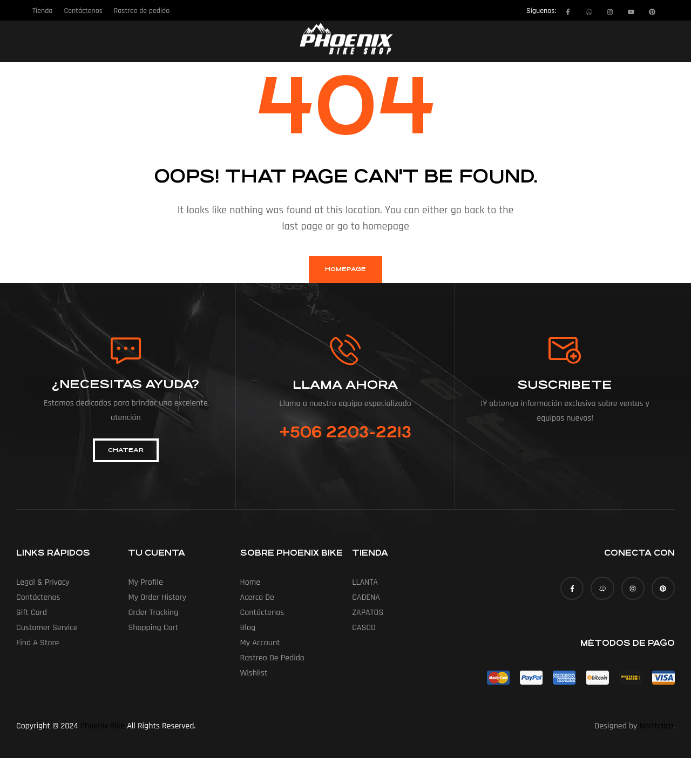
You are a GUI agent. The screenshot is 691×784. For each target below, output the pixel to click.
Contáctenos (38, 597)
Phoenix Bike (103, 726)
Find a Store (38, 643)
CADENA (366, 597)
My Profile (145, 582)
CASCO (364, 628)
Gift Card (32, 613)
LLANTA (365, 582)
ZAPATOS (368, 613)
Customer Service (47, 628)
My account (260, 643)
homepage (345, 269)
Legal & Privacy (43, 582)
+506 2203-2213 (345, 432)
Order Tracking (153, 613)
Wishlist (254, 673)
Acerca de (257, 597)
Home (250, 582)
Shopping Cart (153, 628)
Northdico (656, 726)
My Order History (157, 597)
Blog (248, 628)
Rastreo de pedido (272, 658)
